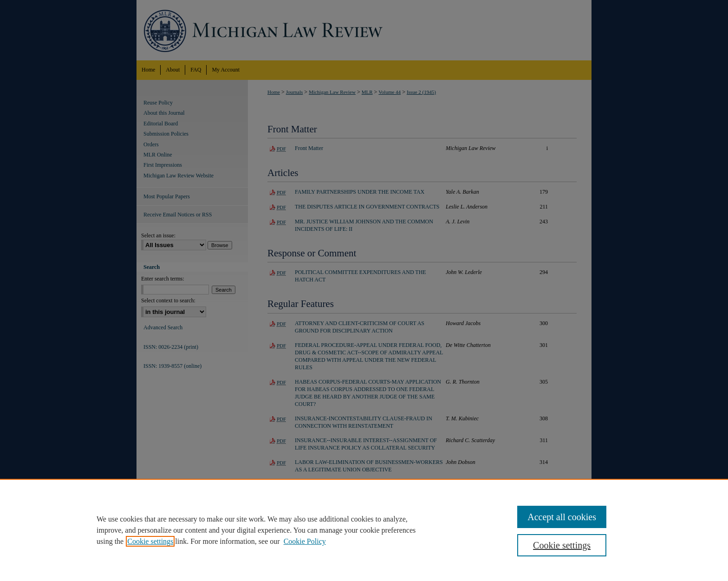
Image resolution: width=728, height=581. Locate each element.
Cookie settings (150, 541)
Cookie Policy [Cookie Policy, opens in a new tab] (305, 541)
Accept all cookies (562, 517)
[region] (364, 530)
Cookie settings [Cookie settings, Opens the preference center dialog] (562, 545)
